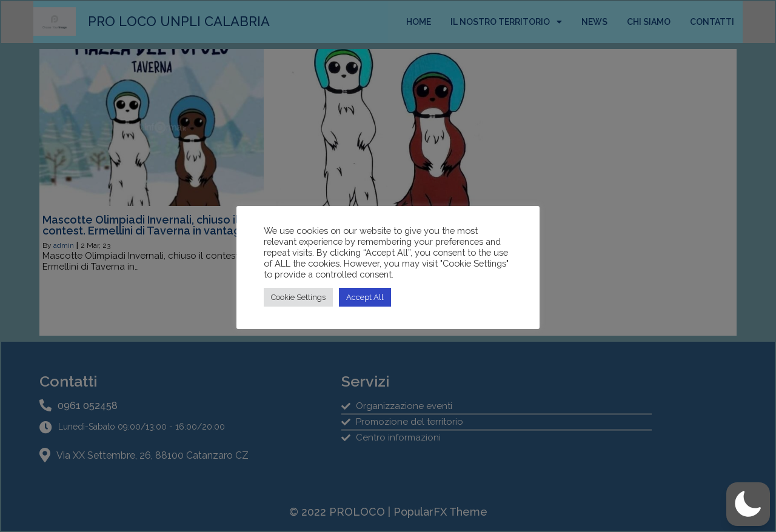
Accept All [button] (365, 297)
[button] (748, 504)
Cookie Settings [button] (298, 297)
